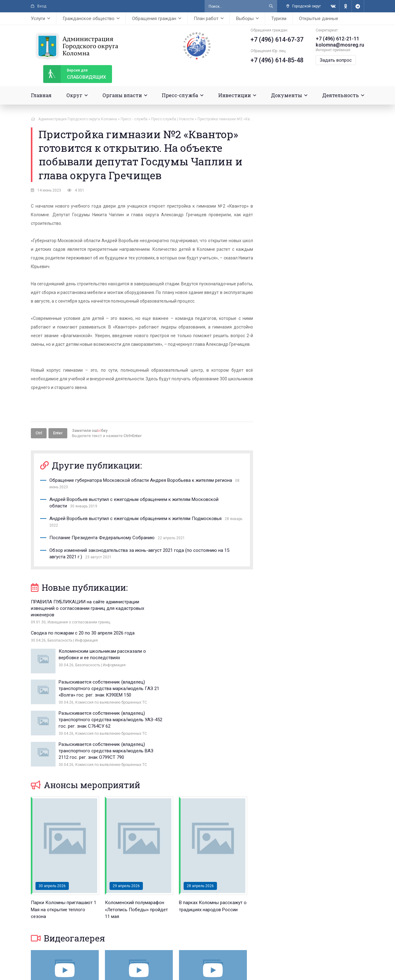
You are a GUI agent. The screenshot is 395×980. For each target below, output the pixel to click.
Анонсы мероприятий (85, 705)
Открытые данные (319, 19)
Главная (41, 95)
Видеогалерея (68, 858)
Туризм (279, 19)
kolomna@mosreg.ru (340, 45)
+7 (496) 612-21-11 (338, 39)
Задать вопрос (336, 60)
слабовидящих (75, 74)
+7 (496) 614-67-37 (277, 39)
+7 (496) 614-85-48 (277, 60)
